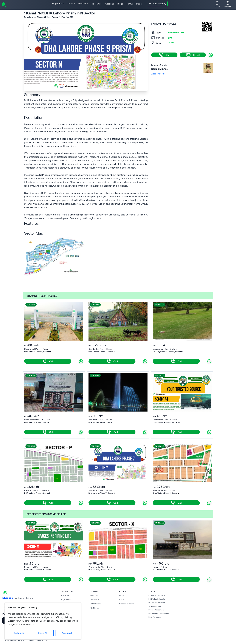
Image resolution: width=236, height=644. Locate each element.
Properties (65, 595)
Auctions (109, 4)
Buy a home (66, 600)
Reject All (43, 633)
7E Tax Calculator (156, 606)
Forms (130, 4)
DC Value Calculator (157, 603)
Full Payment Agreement (159, 613)
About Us (94, 595)
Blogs (120, 4)
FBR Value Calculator (157, 599)
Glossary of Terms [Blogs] (127, 604)
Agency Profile (158, 74)
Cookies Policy (41, 640)
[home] (3, 4)
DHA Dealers (95, 604)
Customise (19, 633)
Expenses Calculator (157, 595)
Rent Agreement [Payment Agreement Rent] (155, 617)
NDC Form (94, 608)
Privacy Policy (10, 640)
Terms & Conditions (26, 640)
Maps (139, 4)
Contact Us (95, 600)
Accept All (67, 633)
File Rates (97, 4)
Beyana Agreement (156, 610)
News (121, 600)
